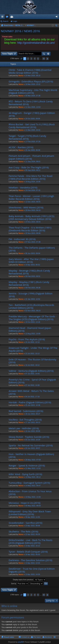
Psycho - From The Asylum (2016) (27, 339)
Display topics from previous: (29, 580)
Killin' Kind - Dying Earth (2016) (25, 474)
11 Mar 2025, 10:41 (33, 130)
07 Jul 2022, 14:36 (32, 385)
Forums (8, 17)
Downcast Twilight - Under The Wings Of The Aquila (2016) (33, 349)
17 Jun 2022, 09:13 (33, 422)
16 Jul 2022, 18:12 (32, 365)
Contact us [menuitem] (25, 637)
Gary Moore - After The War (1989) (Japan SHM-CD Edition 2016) (31, 260)
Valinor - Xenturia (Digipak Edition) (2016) (31, 371)
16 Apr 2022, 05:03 (33, 554)
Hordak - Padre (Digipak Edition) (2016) (30, 402)
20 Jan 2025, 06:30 (33, 150)
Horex (21, 76)
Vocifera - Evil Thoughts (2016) (25, 420)
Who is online (9, 606)
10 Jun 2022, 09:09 (33, 431)
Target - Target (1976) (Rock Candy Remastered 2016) (27, 137)
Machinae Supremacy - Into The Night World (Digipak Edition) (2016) (33, 91)
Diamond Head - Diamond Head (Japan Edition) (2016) (30, 329)
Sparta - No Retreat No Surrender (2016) (31, 445)
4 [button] (35, 59)
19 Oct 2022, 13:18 (33, 322)
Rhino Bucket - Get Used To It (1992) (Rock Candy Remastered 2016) (32, 126)
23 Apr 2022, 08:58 (33, 526)
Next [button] (47, 59)
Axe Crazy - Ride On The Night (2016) (29, 167)
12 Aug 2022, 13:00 (33, 334)
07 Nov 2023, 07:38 (33, 242)
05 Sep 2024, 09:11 (33, 170)
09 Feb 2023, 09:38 (33, 288)
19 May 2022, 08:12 (33, 477)
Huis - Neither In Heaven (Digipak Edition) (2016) (31, 456)
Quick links (3, 17)
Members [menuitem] (48, 637)
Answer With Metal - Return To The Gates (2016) (31, 392)
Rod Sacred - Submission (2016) (26, 411)
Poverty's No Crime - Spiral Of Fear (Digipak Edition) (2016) (32, 381)
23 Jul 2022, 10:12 (32, 354)
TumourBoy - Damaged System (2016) (29, 483)
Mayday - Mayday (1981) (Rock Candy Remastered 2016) (29, 283)
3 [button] (31, 59)
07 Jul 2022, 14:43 (32, 374)
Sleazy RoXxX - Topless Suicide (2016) (29, 437)
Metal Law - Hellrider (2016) (24, 428)
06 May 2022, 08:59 (33, 506)
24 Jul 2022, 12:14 (32, 342)
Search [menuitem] (57, 26)
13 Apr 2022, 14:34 (33, 563)
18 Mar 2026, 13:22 (33, 84)
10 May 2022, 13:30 (33, 497)
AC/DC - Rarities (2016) (21, 147)
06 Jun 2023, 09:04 (33, 253)
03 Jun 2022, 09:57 (33, 448)
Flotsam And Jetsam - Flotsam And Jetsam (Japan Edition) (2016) (31, 157)
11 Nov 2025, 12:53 (33, 107)
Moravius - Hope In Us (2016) (24, 503)
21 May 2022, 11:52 (33, 468)
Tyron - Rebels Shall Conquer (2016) (28, 552)
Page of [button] (21, 59)
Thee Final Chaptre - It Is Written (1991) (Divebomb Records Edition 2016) (30, 229)
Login (15, 21)
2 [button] (28, 59)
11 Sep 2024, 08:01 (33, 161)
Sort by (20, 584)
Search (6, 21)
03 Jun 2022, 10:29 (33, 440)
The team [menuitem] (37, 637)
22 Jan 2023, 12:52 (33, 299)
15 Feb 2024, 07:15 (33, 190)
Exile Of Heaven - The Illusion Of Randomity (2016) (32, 361)
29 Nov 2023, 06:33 (33, 210)
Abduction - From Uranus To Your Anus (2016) (30, 493)
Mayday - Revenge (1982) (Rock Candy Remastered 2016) (29, 272)
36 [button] (44, 59)
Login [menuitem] (57, 17)
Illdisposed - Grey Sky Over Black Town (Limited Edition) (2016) (30, 513)
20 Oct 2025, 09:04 (33, 119)
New (8, 54)
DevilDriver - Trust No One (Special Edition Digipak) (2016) (32, 570)
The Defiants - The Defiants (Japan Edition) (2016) (32, 249)
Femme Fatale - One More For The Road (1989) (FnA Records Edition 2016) (30, 177)
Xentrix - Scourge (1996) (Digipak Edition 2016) (31, 295)
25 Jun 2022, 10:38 (33, 405)
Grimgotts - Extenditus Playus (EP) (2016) (31, 81)
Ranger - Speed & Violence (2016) (27, 466)
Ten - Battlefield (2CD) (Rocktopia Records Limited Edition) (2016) (31, 306)
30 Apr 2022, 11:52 (33, 517)
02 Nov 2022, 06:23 (33, 311)
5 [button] (38, 59)
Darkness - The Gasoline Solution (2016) (30, 560)
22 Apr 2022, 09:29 (33, 534)
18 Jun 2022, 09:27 (33, 414)
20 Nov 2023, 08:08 (33, 233)
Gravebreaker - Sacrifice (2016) (25, 523)
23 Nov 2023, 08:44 (33, 222)
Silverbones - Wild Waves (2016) (26, 207)
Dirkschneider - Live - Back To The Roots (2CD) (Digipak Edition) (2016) (31, 541)
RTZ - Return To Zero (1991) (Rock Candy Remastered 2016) (31, 103)
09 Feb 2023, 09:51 (33, 276)
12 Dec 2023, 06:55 (33, 202)
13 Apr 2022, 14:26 (33, 574)
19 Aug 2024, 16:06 (33, 182)
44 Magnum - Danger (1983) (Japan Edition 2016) (32, 114)
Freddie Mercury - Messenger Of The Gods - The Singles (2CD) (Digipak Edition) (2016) (32, 318)
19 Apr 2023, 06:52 (33, 265)
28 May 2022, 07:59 (33, 460)
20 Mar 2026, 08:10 (33, 76)
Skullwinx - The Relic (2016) (23, 532)
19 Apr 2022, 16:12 (33, 546)
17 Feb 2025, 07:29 (33, 142)
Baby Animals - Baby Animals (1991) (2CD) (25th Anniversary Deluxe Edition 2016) (31, 218)
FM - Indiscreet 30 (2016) (22, 239)
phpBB (21, 642)
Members (12, 17)
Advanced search (48, 54)
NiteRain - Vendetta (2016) (23, 188)
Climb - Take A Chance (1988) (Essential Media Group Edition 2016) (30, 71)
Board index (9, 637)
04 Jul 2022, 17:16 (32, 397)
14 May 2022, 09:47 (33, 486)
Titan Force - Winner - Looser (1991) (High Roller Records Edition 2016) (31, 197)
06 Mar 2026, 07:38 (33, 96)
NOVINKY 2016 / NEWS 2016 (20, 31)
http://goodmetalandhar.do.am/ (36, 43)
